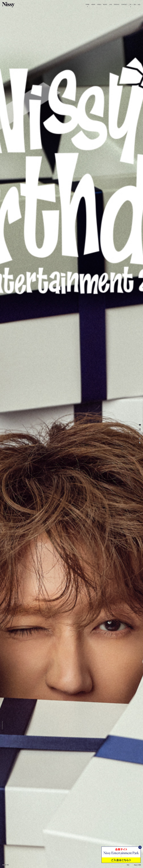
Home (88, 4)
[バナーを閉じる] (140, 847)
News (93, 4)
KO (139, 5)
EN (135, 5)
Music (105, 4)
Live (110, 4)
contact (124, 4)
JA (131, 5)
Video (99, 4)
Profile (117, 4)
